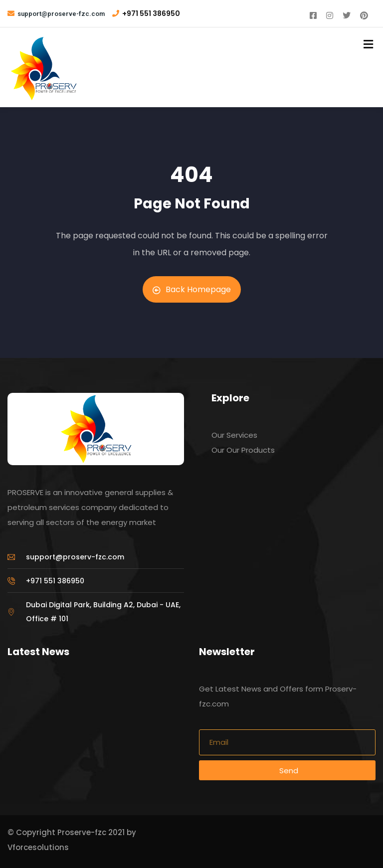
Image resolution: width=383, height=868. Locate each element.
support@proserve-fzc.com (61, 14)
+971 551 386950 (151, 13)
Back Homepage (192, 289)
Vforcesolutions (38, 847)
